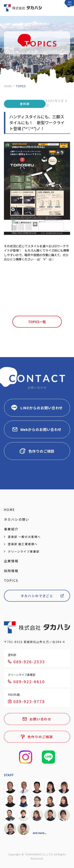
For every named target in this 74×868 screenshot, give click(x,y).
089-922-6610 (29, 681)
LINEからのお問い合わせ (42, 408)
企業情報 (11, 561)
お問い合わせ (40, 719)
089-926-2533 (29, 662)
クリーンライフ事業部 (24, 551)
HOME (8, 86)
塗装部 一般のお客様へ (24, 537)
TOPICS (11, 580)
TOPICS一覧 (37, 322)
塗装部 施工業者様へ (23, 544)
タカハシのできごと (37, 596)
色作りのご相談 (41, 451)
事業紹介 (11, 529)
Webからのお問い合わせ (41, 429)
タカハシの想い (17, 519)
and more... (40, 833)
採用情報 (11, 571)
